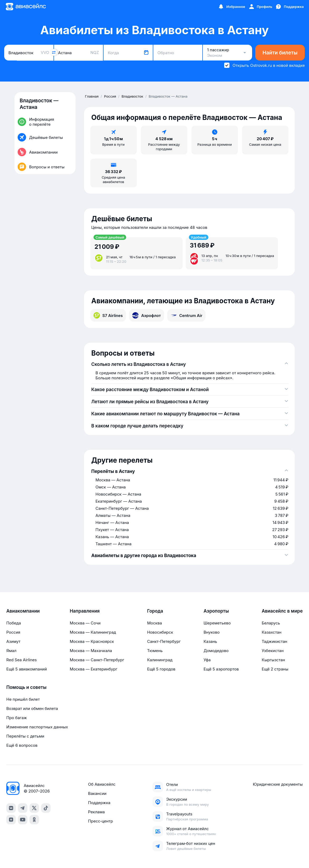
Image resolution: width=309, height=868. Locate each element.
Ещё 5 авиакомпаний (27, 669)
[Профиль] (260, 7)
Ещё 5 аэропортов (221, 669)
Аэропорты (216, 611)
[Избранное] (232, 7)
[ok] (34, 820)
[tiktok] (46, 808)
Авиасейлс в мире (282, 611)
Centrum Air (187, 315)
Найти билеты (280, 53)
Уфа (207, 660)
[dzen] (11, 820)
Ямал (11, 651)
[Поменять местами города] (54, 52)
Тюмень (155, 651)
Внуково (212, 632)
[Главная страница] (26, 7)
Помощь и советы (26, 687)
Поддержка (99, 803)
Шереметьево (217, 623)
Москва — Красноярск (92, 641)
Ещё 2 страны (275, 669)
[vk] (11, 808)
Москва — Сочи (85, 623)
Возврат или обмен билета (32, 708)
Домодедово (216, 651)
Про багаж (17, 718)
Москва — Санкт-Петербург (97, 660)
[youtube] (23, 820)
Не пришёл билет (23, 699)
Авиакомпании (23, 611)
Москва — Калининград (93, 632)
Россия (13, 632)
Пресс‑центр (100, 821)
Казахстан (271, 632)
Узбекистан (273, 651)
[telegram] (23, 808)
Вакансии (97, 793)
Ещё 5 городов (161, 669)
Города (155, 611)
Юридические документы (278, 784)
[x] (34, 808)
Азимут (13, 641)
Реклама (96, 812)
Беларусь (271, 623)
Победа (14, 623)
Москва (154, 623)
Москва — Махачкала (91, 651)
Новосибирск (160, 632)
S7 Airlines (108, 315)
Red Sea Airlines (21, 660)
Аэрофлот (147, 315)
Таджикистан (274, 641)
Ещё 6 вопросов (22, 745)
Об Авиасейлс (102, 784)
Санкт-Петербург (164, 641)
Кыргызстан (273, 660)
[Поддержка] (290, 7)
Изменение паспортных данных (37, 727)
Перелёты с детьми (25, 736)
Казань (210, 641)
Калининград (160, 660)
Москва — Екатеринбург (94, 669)
